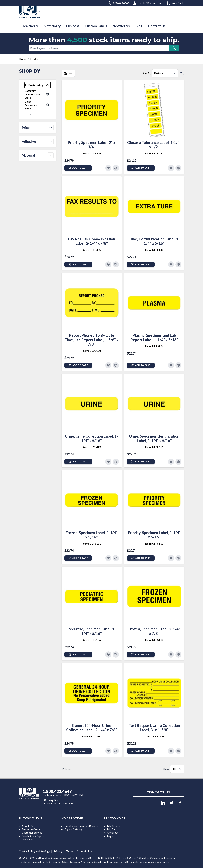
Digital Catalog (73, 829)
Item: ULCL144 (154, 250)
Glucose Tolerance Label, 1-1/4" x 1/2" (154, 145)
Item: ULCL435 (92, 250)
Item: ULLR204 (92, 153)
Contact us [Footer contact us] (159, 792)
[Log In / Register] (147, 2)
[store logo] (30, 12)
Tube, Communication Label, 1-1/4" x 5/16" (154, 241)
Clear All (28, 115)
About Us (27, 826)
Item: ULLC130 (92, 351)
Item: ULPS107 (154, 543)
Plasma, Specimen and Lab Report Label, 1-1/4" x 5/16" (154, 338)
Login (110, 836)
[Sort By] (165, 73)
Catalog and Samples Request (81, 826)
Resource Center (31, 829)
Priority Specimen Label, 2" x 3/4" (92, 145)
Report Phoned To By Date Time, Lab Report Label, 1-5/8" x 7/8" (92, 340)
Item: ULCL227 (154, 153)
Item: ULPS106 (92, 640)
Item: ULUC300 (154, 736)
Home (23, 59)
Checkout (113, 833)
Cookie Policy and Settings (34, 851)
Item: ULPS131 (92, 543)
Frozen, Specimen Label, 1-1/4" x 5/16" (92, 535)
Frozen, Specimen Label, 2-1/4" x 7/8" (154, 631)
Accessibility (84, 851)
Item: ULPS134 (154, 640)
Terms (70, 851)
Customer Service (32, 833)
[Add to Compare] (116, 168)
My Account (114, 826)
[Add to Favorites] (108, 168)
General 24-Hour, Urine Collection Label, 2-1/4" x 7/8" (92, 728)
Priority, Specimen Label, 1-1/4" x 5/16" (154, 535)
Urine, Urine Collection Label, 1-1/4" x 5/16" (92, 438)
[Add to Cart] (78, 168)
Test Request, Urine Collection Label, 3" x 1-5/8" (154, 728)
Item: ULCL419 (92, 447)
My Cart (112, 829)
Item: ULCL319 (154, 447)
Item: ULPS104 (154, 346)
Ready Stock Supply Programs (33, 838)
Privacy (58, 851)
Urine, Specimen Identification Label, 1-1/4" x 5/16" (154, 438)
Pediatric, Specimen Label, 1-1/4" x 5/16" (92, 631)
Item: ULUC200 (92, 736)
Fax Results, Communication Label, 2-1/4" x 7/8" (92, 241)
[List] (71, 73)
